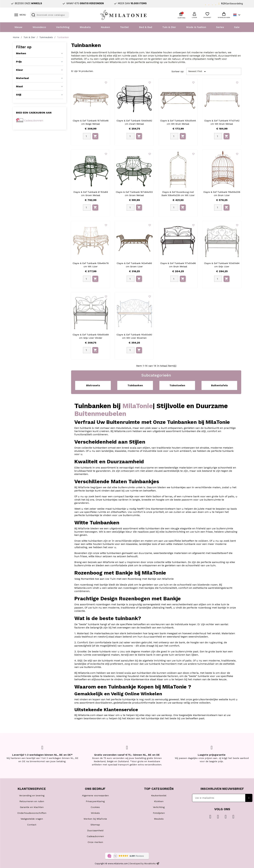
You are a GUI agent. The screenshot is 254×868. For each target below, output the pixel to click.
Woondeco (39, 27)
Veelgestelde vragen (32, 819)
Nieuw (18, 27)
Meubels (85, 27)
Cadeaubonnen (34, 121)
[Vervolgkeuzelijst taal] (237, 15)
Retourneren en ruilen (32, 801)
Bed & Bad (146, 27)
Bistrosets (93, 385)
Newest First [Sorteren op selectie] (198, 72)
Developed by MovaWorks (143, 864)
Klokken (159, 801)
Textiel (124, 27)
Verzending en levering (32, 795)
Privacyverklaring (95, 801)
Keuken (105, 27)
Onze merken (95, 842)
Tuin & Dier (169, 27)
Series (220, 27)
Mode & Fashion (196, 27)
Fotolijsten (159, 813)
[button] (194, 15)
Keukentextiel (159, 795)
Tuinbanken (135, 385)
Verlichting (63, 27)
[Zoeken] (50, 15)
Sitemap (95, 825)
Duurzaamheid (95, 830)
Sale (237, 27)
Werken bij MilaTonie (95, 819)
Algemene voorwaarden (95, 795)
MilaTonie (138, 406)
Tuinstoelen (177, 385)
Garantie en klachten (32, 807)
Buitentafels (219, 385)
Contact (32, 825)
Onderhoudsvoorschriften (32, 813)
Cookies (95, 807)
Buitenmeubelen (100, 414)
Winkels (95, 813)
